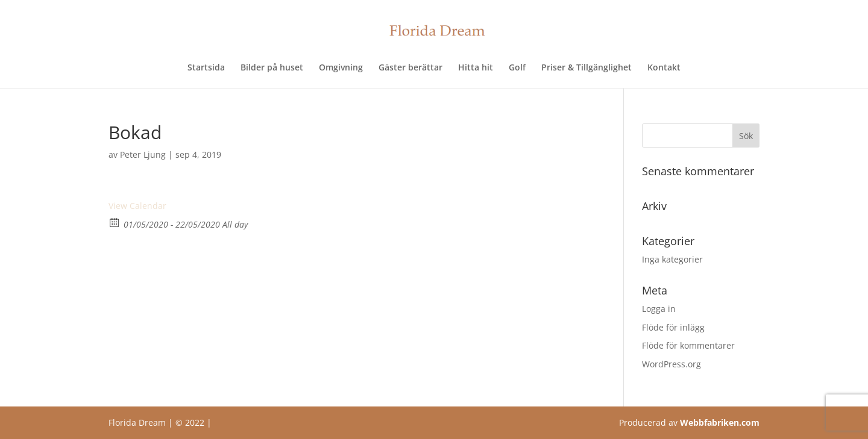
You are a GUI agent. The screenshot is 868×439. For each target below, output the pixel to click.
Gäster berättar (410, 68)
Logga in (659, 309)
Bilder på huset (272, 68)
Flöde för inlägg (673, 327)
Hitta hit (476, 68)
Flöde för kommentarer (688, 345)
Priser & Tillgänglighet (587, 68)
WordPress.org (671, 364)
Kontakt (664, 68)
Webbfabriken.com (720, 422)
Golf (517, 68)
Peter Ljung (143, 154)
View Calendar (137, 206)
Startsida (206, 68)
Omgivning (341, 68)
